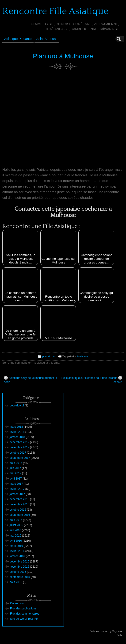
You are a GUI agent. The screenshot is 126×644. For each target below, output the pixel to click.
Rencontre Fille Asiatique (55, 11)
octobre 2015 (18, 572)
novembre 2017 (19, 447)
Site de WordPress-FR (24, 619)
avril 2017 (16, 479)
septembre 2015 (20, 577)
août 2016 (16, 520)
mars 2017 (16, 484)
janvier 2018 (17, 437)
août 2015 (16, 582)
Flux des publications (23, 608)
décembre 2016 (19, 499)
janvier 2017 (17, 494)
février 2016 (17, 551)
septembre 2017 (20, 458)
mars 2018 (16, 427)
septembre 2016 (20, 515)
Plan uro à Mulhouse (63, 56)
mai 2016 (15, 536)
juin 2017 (15, 468)
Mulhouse (83, 356)
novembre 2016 (19, 504)
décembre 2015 (19, 562)
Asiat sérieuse (47, 39)
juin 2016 (15, 530)
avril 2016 (16, 541)
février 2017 (17, 489)
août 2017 (16, 463)
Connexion (17, 603)
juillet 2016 (16, 525)
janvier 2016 (17, 556)
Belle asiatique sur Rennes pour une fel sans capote (92, 380)
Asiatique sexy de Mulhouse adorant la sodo (31, 380)
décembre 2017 (19, 442)
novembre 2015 (19, 567)
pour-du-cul (49, 356)
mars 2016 (16, 546)
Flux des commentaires (25, 614)
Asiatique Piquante (18, 39)
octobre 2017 (18, 453)
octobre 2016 (18, 510)
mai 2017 (15, 473)
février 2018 (17, 432)
